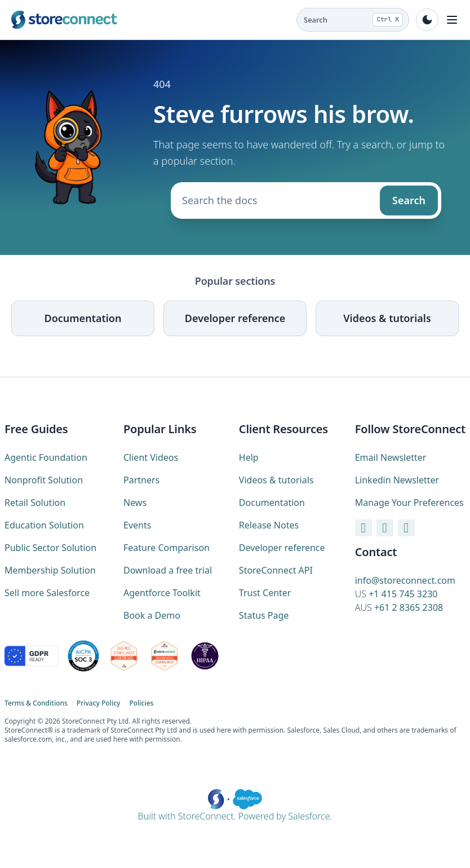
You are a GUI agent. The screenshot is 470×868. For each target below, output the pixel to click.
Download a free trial (168, 570)
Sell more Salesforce (47, 593)
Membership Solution (50, 570)
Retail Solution (35, 503)
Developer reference (235, 318)
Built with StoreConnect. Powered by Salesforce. (235, 806)
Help (249, 457)
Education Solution (44, 525)
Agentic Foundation (46, 457)
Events (137, 525)
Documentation (83, 318)
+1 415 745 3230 (403, 594)
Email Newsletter (391, 457)
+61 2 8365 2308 (409, 607)
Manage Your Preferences (409, 503)
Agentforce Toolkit (162, 593)
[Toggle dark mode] (427, 20)
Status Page (264, 615)
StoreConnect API (276, 570)
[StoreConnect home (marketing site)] (64, 20)
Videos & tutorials (387, 318)
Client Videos (151, 457)
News (135, 503)
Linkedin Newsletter (397, 480)
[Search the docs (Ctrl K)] (353, 20)
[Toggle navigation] (452, 20)
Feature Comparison (167, 548)
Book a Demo (152, 615)
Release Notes (269, 525)
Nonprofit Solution (44, 480)
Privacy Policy (99, 703)
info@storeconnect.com (405, 580)
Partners (141, 480)
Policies (141, 703)
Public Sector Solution (50, 548)
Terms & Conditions (36, 703)
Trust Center (265, 593)
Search (409, 200)
